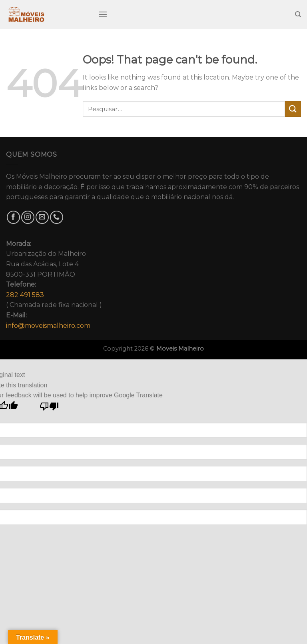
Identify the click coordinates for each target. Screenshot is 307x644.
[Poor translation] (49, 408)
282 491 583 (25, 295)
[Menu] (103, 14)
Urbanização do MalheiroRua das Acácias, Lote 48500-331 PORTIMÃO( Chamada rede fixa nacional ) (54, 285)
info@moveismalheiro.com (48, 326)
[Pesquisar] (298, 14)
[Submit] (293, 109)
